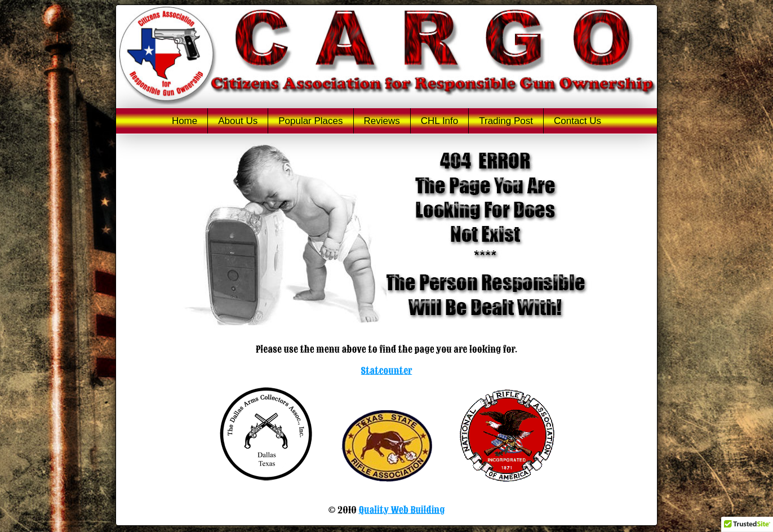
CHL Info (439, 121)
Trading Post (506, 121)
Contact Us (577, 121)
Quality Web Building (401, 510)
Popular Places (310, 121)
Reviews (382, 121)
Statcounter (387, 371)
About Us (238, 121)
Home (185, 121)
